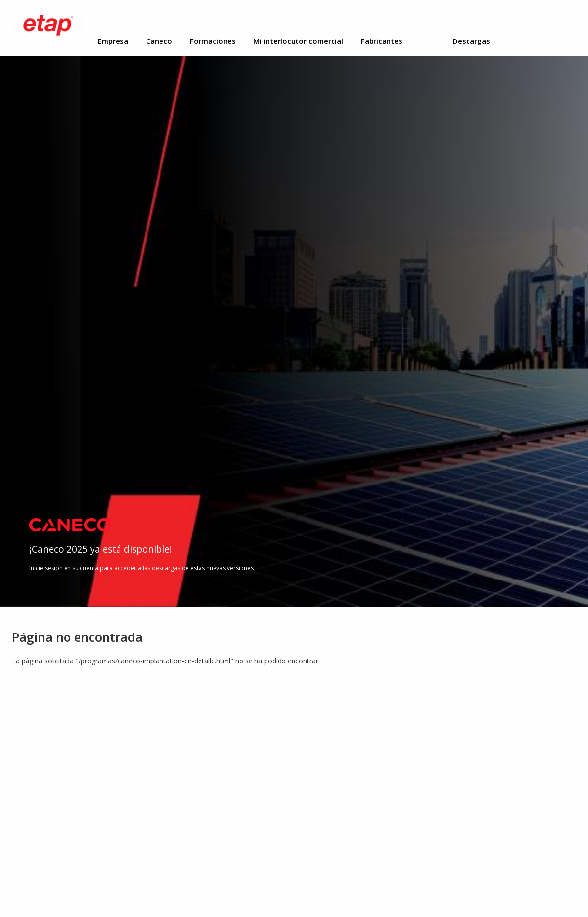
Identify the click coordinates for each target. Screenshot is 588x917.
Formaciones (213, 41)
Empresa (113, 41)
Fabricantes (382, 41)
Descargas (471, 41)
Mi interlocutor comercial (298, 41)
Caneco (159, 41)
